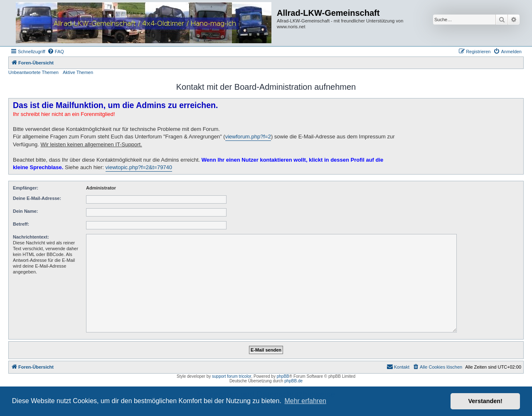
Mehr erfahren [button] (305, 401)
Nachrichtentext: (31, 237)
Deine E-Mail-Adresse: (37, 198)
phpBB (283, 376)
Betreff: (21, 224)
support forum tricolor (232, 376)
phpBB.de (293, 381)
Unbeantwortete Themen (33, 72)
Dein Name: (26, 211)
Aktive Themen (78, 72)
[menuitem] (56, 52)
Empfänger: (26, 188)
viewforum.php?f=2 (248, 137)
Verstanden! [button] (485, 401)
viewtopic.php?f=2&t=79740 (139, 167)
